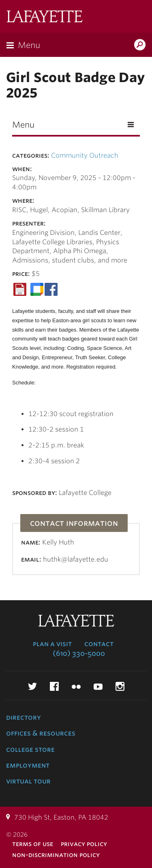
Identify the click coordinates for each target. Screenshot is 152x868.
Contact (99, 644)
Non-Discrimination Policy (56, 855)
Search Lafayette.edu (140, 46)
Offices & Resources (41, 733)
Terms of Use (33, 844)
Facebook (54, 686)
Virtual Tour (28, 781)
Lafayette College (45, 17)
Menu (29, 45)
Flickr (76, 686)
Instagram (120, 686)
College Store (30, 749)
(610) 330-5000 (79, 653)
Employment (28, 765)
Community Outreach (85, 155)
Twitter (32, 686)
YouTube (98, 686)
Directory (24, 717)
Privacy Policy (84, 844)
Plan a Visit (52, 644)
